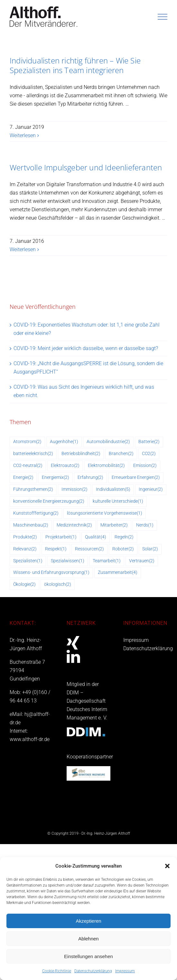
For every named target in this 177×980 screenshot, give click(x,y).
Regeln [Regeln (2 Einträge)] (124, 537)
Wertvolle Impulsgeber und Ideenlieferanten (86, 167)
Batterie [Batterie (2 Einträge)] (149, 442)
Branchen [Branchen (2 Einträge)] (121, 454)
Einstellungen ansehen (88, 956)
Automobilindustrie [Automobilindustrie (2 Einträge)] (108, 442)
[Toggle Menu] (163, 17)
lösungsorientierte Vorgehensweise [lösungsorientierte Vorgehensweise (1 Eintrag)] (105, 514)
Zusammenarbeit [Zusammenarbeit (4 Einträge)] (118, 573)
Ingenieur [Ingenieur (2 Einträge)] (151, 490)
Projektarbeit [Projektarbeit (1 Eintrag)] (61, 537)
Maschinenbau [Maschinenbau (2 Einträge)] (31, 525)
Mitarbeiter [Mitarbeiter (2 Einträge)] (114, 525)
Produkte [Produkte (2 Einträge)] (25, 537)
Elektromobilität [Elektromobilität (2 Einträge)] (106, 466)
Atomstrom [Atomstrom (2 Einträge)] (27, 442)
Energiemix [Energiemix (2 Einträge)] (56, 478)
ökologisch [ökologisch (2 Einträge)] (58, 585)
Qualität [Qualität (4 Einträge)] (96, 537)
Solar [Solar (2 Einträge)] (150, 549)
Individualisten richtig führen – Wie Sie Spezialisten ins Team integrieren (75, 65)
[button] (167, 866)
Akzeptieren (88, 921)
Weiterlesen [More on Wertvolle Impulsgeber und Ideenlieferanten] (23, 249)
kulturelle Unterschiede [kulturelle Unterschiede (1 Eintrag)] (118, 502)
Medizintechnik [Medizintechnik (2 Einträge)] (74, 525)
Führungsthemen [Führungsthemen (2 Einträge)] (33, 490)
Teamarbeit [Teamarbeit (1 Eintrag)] (107, 561)
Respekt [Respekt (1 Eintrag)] (56, 549)
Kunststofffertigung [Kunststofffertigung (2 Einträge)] (36, 514)
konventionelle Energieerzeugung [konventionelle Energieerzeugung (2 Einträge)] (49, 502)
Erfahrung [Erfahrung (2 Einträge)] (90, 478)
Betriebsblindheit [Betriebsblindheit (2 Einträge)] (81, 454)
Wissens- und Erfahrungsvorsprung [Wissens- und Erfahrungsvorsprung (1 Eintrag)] (51, 573)
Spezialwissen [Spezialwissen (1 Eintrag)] (68, 561)
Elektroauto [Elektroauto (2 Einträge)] (65, 466)
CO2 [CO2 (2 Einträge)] (149, 454)
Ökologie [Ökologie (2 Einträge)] (24, 585)
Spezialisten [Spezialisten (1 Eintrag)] (28, 561)
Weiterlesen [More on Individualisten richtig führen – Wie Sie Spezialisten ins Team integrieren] (23, 135)
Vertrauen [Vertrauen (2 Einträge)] (142, 561)
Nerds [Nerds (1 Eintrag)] (145, 525)
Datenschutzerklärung (93, 971)
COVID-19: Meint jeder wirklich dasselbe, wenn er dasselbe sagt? (86, 348)
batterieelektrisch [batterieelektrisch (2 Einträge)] (33, 454)
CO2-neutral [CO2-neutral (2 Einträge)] (28, 466)
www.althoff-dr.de (30, 739)
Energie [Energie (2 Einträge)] (23, 478)
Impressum (125, 971)
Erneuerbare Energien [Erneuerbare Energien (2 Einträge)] (136, 478)
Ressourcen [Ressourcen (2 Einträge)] (89, 549)
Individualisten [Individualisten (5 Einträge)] (113, 490)
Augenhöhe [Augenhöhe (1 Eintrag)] (64, 442)
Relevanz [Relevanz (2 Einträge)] (25, 549)
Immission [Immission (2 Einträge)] (75, 490)
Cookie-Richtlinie (57, 971)
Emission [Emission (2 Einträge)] (145, 466)
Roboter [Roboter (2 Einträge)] (123, 549)
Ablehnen (88, 939)
